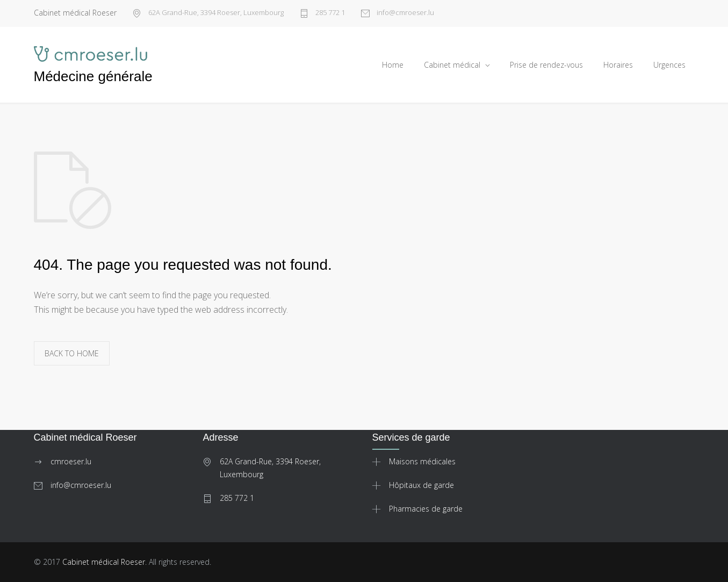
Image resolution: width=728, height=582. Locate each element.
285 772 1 (329, 13)
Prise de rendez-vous (546, 65)
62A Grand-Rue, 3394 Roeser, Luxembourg (215, 13)
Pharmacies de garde (426, 509)
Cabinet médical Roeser (104, 562)
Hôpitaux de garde (421, 485)
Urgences (669, 65)
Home (393, 65)
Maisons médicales (422, 461)
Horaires (618, 65)
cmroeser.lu (71, 461)
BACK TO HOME (72, 353)
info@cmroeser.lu (405, 13)
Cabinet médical (452, 65)
